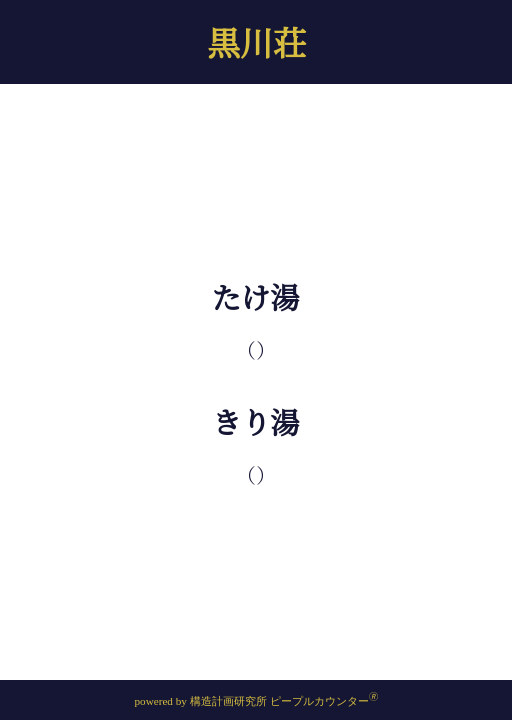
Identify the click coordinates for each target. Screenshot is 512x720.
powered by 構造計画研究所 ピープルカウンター (255, 701)
